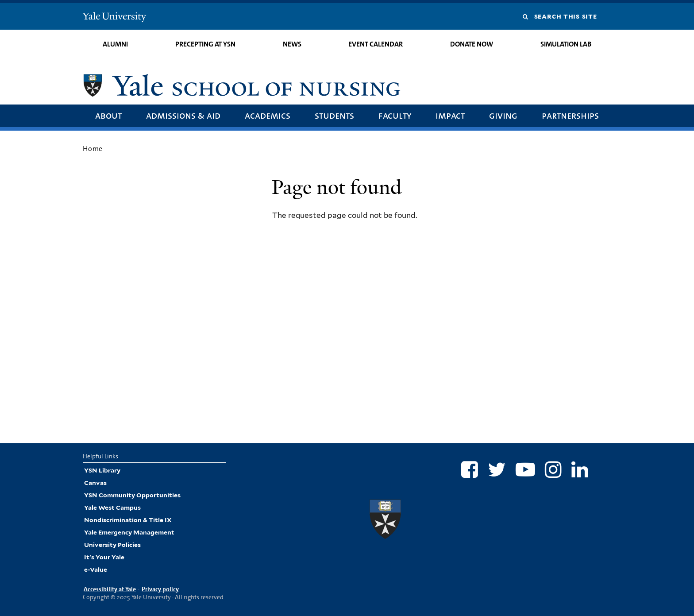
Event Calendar (376, 44)
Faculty (395, 115)
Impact (450, 115)
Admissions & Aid (183, 115)
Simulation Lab (566, 44)
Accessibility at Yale (110, 589)
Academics (268, 115)
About (108, 115)
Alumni (115, 44)
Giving (503, 115)
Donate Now (472, 44)
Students (334, 115)
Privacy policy (160, 589)
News (292, 44)
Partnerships (570, 115)
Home (93, 149)
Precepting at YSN (205, 44)
